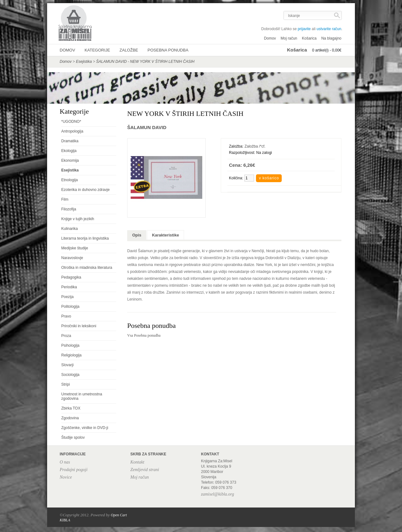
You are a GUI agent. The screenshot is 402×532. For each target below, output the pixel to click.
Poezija (67, 297)
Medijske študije (75, 248)
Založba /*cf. (255, 146)
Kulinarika (70, 229)
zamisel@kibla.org (217, 494)
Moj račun (289, 38)
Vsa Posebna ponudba (144, 335)
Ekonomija (70, 160)
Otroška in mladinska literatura (87, 268)
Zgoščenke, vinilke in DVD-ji (85, 428)
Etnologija (70, 180)
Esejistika (84, 62)
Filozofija (69, 209)
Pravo (66, 316)
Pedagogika (71, 277)
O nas (65, 462)
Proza (66, 336)
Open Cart (119, 515)
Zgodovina (70, 418)
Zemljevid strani (145, 470)
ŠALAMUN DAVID (147, 127)
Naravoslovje (72, 258)
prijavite (304, 29)
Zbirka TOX (71, 408)
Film (65, 199)
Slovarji (67, 365)
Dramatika (70, 141)
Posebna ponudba (168, 50)
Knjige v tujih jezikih (78, 219)
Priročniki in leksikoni (79, 326)
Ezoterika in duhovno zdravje (85, 190)
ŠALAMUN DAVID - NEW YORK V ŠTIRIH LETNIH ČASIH (145, 62)
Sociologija (70, 375)
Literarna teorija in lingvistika (85, 238)
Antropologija (72, 131)
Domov (270, 38)
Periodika (69, 287)
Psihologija (70, 345)
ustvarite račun (329, 29)
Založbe (129, 50)
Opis (137, 235)
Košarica (309, 38)
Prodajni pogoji (74, 470)
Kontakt (137, 462)
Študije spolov (73, 437)
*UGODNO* (71, 122)
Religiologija (71, 355)
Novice (66, 477)
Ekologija (69, 151)
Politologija (70, 307)
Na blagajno (331, 38)
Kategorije (97, 50)
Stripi (65, 384)
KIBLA (65, 520)
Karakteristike (166, 235)
